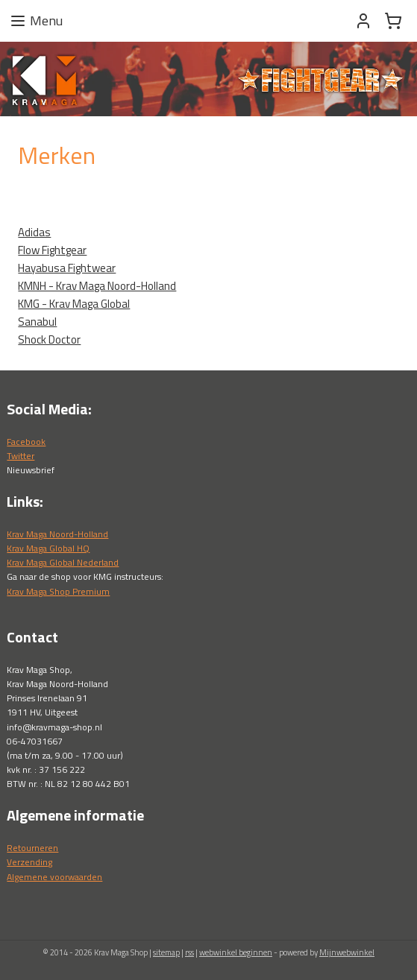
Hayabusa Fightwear (67, 267)
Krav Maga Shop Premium (58, 591)
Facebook (26, 442)
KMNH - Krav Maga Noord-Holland (97, 285)
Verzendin (27, 862)
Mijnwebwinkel (347, 952)
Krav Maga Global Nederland (63, 562)
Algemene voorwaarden (54, 877)
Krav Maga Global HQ (48, 548)
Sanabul (37, 321)
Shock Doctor (49, 339)
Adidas (34, 231)
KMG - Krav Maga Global (74, 303)
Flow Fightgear (52, 249)
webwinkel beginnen (236, 952)
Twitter (21, 456)
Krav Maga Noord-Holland (57, 534)
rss (189, 952)
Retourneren (32, 848)
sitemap (166, 952)
